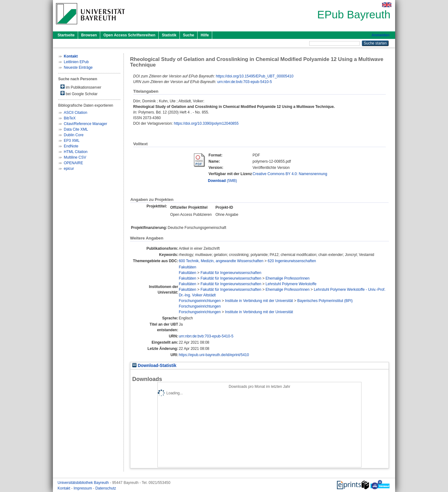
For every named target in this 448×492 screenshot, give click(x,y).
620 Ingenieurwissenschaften (292, 261)
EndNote (71, 146)
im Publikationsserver (81, 87)
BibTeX (70, 118)
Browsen (89, 35)
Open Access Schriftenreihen (129, 35)
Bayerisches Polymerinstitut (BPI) (325, 301)
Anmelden (380, 35)
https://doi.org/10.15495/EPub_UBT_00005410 (255, 76)
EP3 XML (72, 141)
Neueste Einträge (78, 67)
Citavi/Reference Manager (85, 124)
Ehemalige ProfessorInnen (288, 278)
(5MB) (222, 181)
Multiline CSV (75, 157)
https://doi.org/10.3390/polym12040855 (206, 123)
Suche (189, 35)
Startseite (66, 35)
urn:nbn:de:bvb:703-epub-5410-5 (244, 82)
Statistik (169, 35)
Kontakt (64, 488)
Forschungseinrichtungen (200, 301)
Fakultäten (188, 267)
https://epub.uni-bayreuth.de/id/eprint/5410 (214, 355)
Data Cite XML (76, 129)
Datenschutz (106, 488)
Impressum (83, 488)
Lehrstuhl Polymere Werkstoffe (291, 284)
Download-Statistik (154, 366)
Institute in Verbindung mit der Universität (259, 301)
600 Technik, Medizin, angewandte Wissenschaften (221, 261)
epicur (69, 169)
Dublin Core (74, 135)
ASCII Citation (75, 113)
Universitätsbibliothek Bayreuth (84, 483)
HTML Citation (76, 152)
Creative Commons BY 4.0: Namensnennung (290, 174)
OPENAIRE (73, 163)
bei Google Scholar (79, 93)
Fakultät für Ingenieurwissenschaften (231, 273)
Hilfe (205, 35)
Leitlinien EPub (76, 62)
